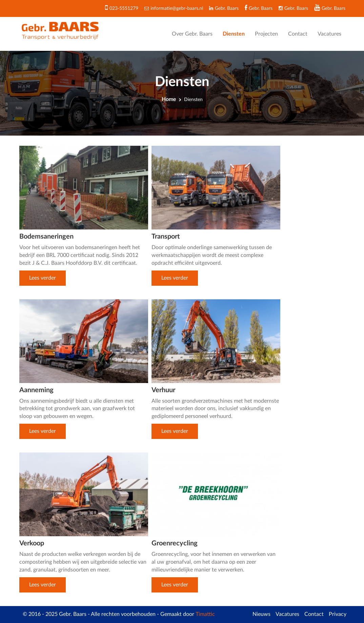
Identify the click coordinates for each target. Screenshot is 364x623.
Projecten (266, 34)
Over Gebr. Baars (192, 34)
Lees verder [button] (43, 278)
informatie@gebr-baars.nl (177, 8)
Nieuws (261, 614)
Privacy (338, 614)
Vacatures (329, 34)
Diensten (234, 34)
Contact (298, 34)
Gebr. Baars (333, 8)
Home (169, 99)
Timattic (205, 614)
